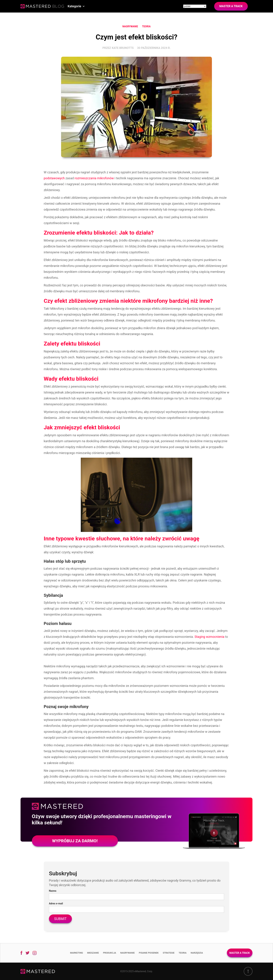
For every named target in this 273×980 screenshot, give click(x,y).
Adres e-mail (56, 903)
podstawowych (54, 178)
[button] (76, 6)
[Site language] (195, 6)
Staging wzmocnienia (209, 637)
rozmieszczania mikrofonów (94, 178)
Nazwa (53, 891)
